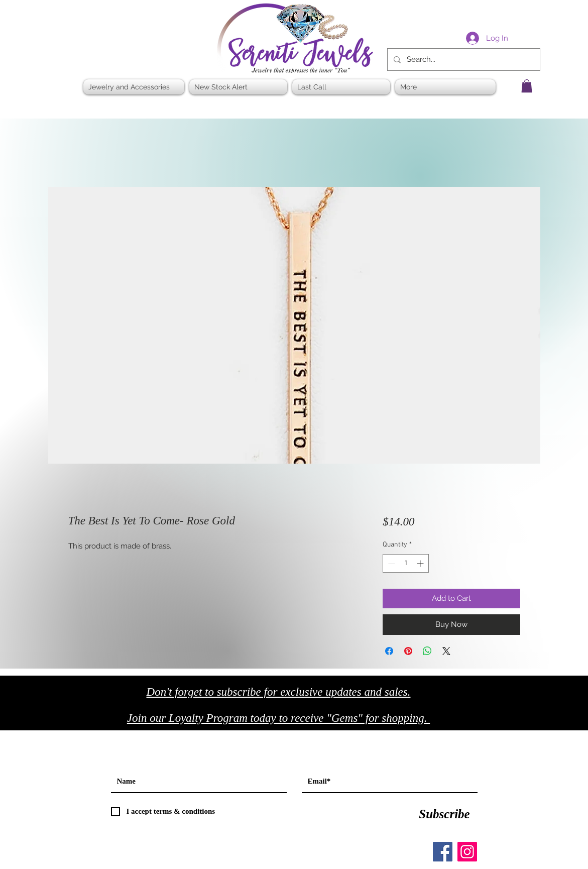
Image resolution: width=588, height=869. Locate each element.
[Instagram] (467, 852)
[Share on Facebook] (389, 651)
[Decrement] (390, 563)
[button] (527, 86)
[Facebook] (443, 852)
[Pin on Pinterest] (408, 651)
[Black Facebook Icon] (485, 721)
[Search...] (463, 60)
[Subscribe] (445, 814)
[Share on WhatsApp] (427, 651)
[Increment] (421, 563)
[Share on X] (446, 651)
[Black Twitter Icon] (506, 721)
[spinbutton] (406, 563)
